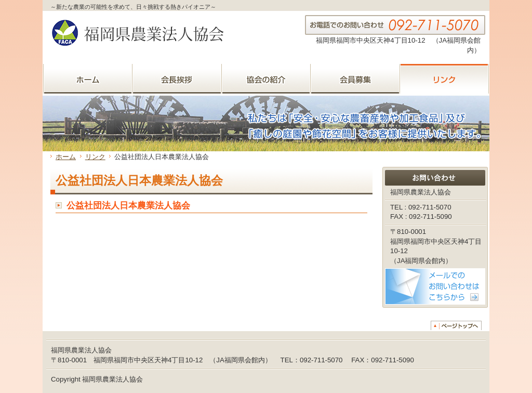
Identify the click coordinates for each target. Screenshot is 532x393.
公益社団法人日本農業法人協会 (128, 206)
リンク (95, 157)
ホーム (66, 157)
